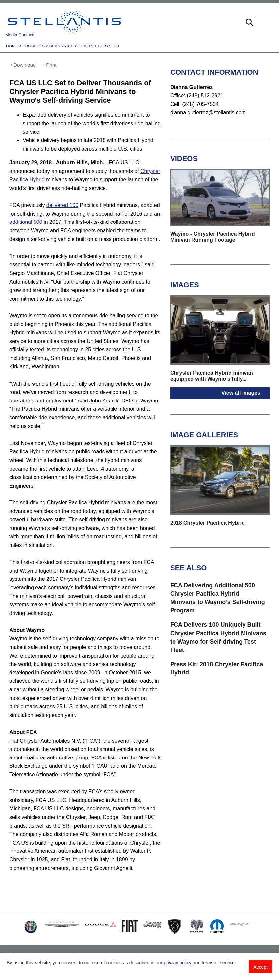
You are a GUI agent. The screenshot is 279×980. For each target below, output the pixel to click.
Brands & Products (71, 46)
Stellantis (64, 22)
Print (51, 65)
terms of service (218, 963)
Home (12, 46)
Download (25, 65)
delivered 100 (62, 205)
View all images (241, 393)
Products (34, 46)
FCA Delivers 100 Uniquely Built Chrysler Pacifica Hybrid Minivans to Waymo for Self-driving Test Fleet (218, 637)
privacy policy (177, 963)
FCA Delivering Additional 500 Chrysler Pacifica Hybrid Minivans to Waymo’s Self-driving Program (218, 598)
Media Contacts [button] (20, 35)
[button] (249, 22)
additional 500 (26, 222)
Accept (261, 967)
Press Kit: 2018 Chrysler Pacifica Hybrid (217, 668)
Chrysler (108, 46)
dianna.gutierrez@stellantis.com (208, 112)
